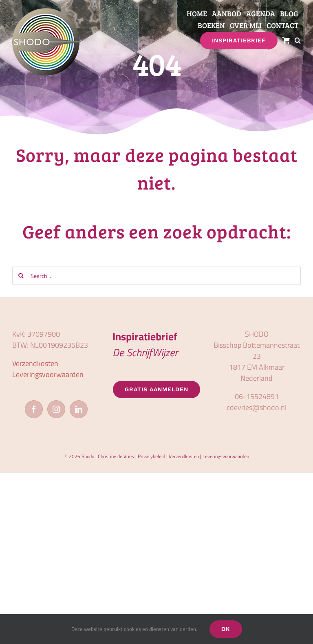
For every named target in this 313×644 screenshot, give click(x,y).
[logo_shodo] (46, 12)
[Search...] (156, 276)
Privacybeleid (151, 456)
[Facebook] (34, 409)
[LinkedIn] (79, 409)
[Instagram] (56, 409)
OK (226, 629)
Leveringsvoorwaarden (48, 374)
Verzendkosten (35, 363)
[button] (298, 41)
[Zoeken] (21, 276)
